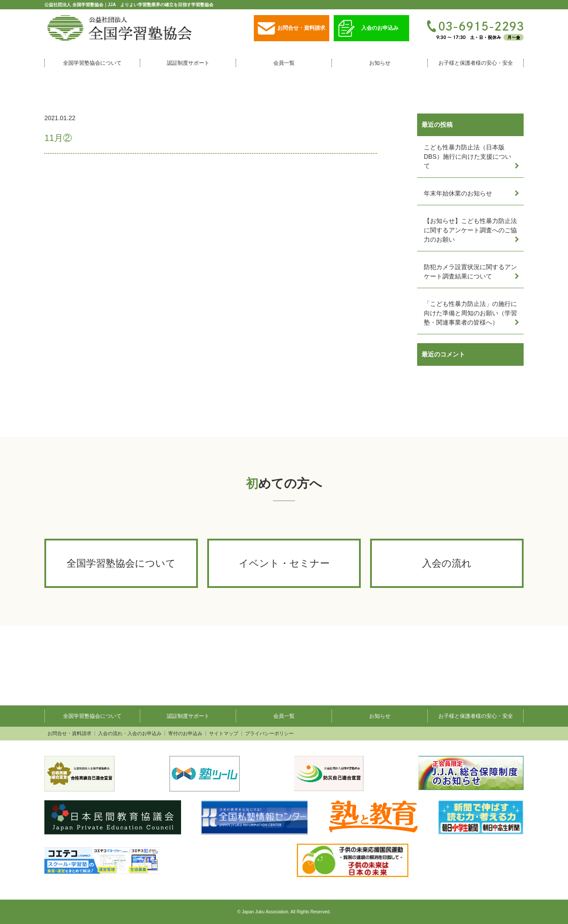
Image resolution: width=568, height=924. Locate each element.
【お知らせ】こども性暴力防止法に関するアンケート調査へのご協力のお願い (470, 230)
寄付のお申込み (185, 734)
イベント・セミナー (284, 563)
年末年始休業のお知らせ (458, 193)
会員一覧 (284, 63)
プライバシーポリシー (269, 734)
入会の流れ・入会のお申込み (130, 734)
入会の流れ (447, 563)
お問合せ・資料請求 (292, 29)
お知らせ (380, 63)
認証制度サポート (188, 63)
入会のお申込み (368, 29)
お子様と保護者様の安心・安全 (476, 63)
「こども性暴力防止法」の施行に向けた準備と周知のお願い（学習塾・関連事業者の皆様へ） (470, 313)
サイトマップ (224, 734)
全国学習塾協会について (92, 63)
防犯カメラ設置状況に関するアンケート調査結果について (470, 272)
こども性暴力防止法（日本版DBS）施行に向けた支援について (467, 157)
